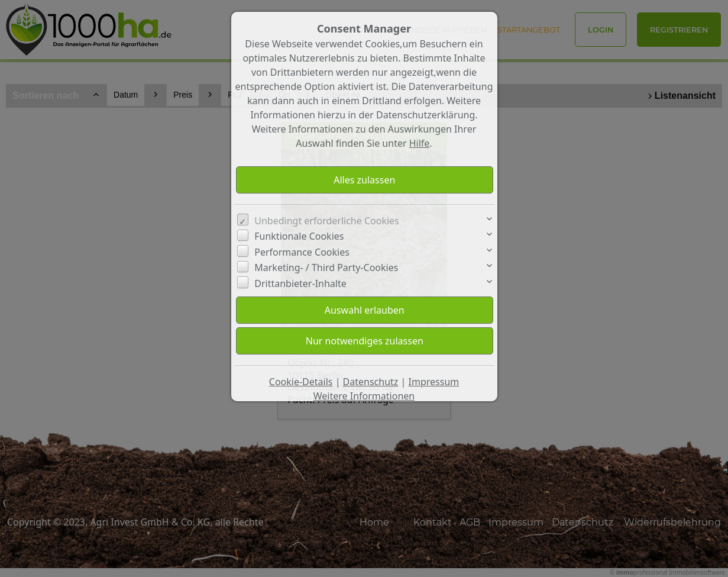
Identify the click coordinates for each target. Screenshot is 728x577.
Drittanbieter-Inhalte (300, 283)
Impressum (434, 382)
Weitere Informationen (364, 396)
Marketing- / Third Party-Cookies (326, 267)
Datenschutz (371, 382)
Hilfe (420, 143)
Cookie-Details (301, 382)
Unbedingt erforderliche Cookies (327, 221)
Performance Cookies (302, 252)
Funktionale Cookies (299, 236)
